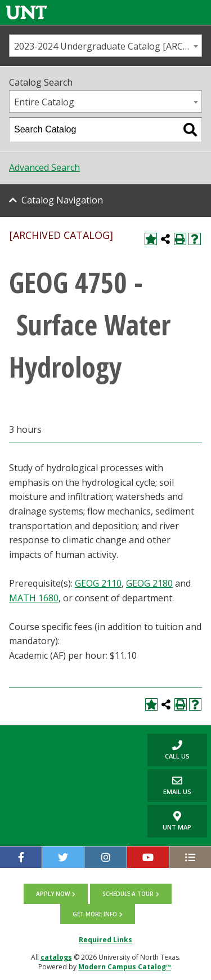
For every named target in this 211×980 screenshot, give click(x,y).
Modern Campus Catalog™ (125, 967)
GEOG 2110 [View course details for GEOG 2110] (98, 583)
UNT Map (177, 821)
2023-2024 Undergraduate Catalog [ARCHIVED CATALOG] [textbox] (108, 46)
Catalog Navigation (62, 200)
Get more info (95, 914)
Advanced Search (44, 167)
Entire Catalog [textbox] (44, 102)
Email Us (169, 785)
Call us (169, 750)
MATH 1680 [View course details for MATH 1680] (34, 598)
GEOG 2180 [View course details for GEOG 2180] (149, 583)
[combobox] (105, 46)
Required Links (105, 940)
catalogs (56, 957)
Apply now (53, 894)
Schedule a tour (128, 894)
